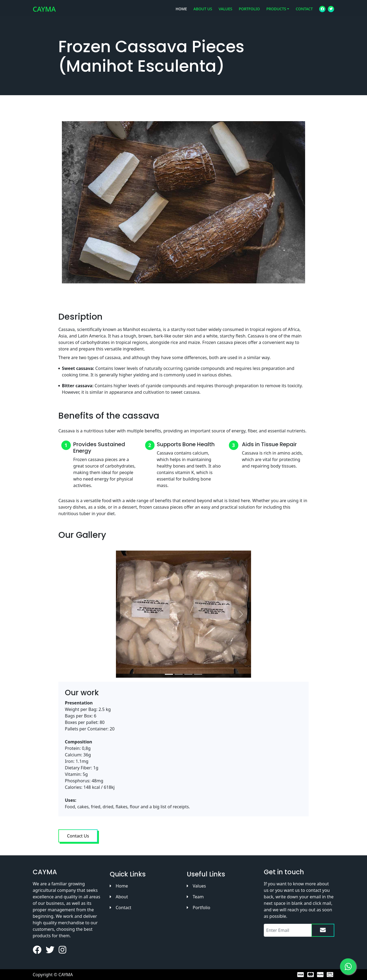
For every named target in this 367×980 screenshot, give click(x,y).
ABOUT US (203, 12)
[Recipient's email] (288, 930)
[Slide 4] (198, 674)
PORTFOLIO (249, 12)
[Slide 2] (179, 674)
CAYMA (44, 12)
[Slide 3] (188, 674)
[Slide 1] (169, 674)
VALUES (225, 12)
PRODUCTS (276, 12)
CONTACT (304, 12)
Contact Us (78, 836)
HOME (181, 12)
